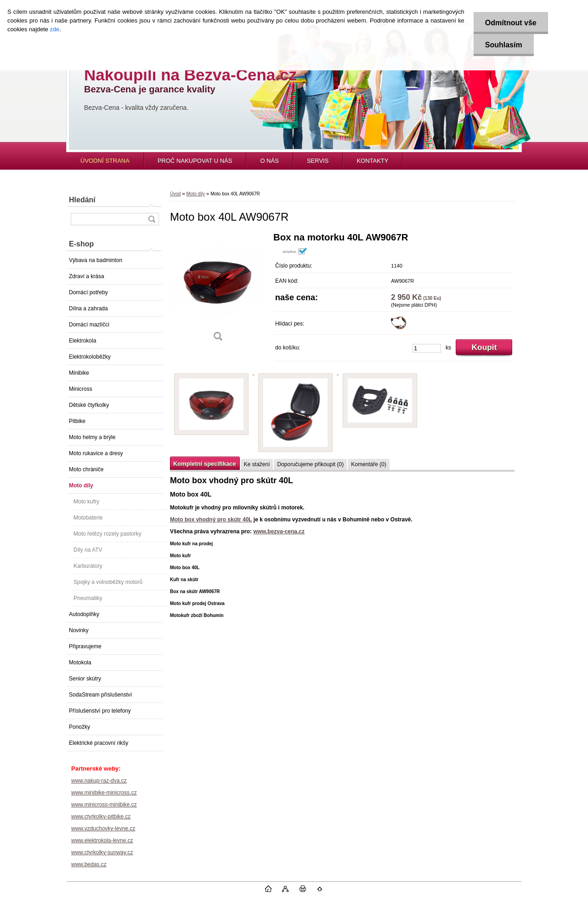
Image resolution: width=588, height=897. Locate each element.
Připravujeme (85, 646)
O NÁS (269, 161)
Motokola (80, 663)
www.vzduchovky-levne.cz (103, 828)
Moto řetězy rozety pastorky (107, 534)
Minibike (79, 373)
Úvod (175, 194)
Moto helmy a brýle (92, 437)
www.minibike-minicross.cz (104, 793)
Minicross (81, 389)
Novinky (79, 630)
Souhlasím (504, 45)
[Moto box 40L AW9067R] (218, 290)
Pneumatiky (88, 598)
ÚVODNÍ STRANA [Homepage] (105, 161)
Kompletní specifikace (205, 464)
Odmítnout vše (511, 23)
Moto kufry (86, 502)
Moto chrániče (86, 469)
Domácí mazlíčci (89, 325)
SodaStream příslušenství (100, 695)
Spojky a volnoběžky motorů (108, 582)
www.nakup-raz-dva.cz (99, 781)
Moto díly (81, 486)
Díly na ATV (88, 550)
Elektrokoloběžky (90, 357)
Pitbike (77, 421)
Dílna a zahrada (88, 309)
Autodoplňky (84, 614)
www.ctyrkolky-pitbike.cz (101, 817)
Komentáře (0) (369, 464)
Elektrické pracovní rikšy (99, 743)
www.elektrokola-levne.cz (102, 840)
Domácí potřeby (88, 292)
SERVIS (318, 161)
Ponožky (79, 727)
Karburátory (88, 566)
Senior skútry (85, 679)
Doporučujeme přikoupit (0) (310, 464)
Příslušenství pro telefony (100, 711)
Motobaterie (88, 518)
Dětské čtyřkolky (89, 405)
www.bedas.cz (89, 864)
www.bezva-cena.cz (279, 531)
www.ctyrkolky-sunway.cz (102, 852)
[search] (152, 219)
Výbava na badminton (96, 260)
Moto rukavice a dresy (96, 453)
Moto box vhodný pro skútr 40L (211, 520)
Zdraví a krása (87, 276)
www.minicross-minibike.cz (104, 805)
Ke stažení (257, 464)
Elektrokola (82, 341)
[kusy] (427, 348)
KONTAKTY (372, 161)
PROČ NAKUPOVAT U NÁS (195, 161)
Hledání (82, 200)
